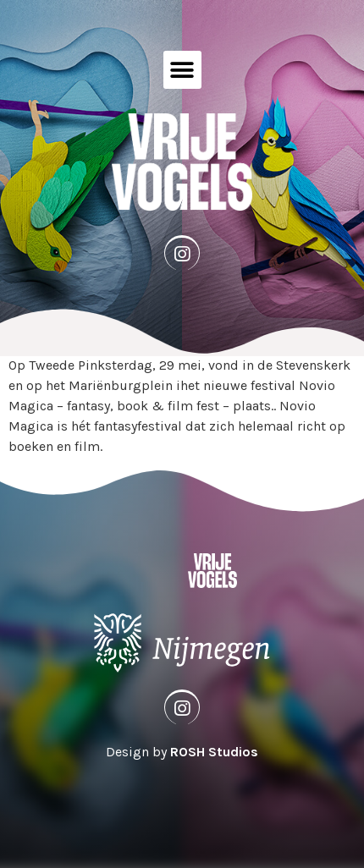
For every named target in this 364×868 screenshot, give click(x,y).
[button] (182, 70)
